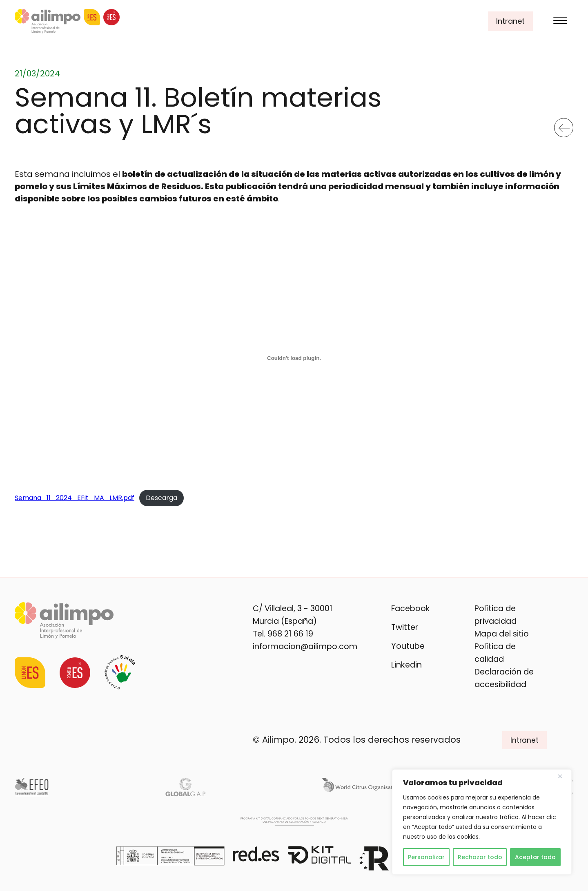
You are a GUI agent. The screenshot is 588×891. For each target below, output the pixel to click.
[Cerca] (563, 776)
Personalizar (426, 857)
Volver (564, 125)
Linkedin (406, 665)
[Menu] (560, 21)
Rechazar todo (480, 857)
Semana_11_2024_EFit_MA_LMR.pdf (75, 498)
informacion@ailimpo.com (305, 646)
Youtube (408, 646)
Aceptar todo (535, 857)
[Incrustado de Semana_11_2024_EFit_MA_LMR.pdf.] (294, 358)
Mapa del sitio (502, 634)
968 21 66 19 (290, 634)
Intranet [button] (510, 21)
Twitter (405, 627)
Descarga (161, 498)
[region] (482, 822)
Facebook (411, 609)
